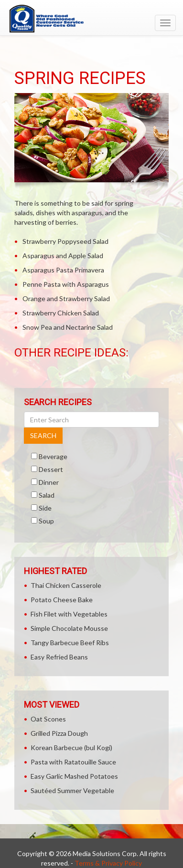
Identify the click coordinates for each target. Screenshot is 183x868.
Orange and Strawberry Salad (66, 298)
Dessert (51, 469)
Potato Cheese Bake (62, 600)
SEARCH (43, 435)
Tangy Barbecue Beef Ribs (70, 643)
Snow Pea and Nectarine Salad (68, 327)
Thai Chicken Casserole (66, 585)
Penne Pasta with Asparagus (66, 284)
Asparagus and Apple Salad (63, 256)
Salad (47, 495)
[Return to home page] (91, 19)
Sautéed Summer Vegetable (72, 790)
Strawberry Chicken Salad (61, 313)
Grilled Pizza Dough (59, 733)
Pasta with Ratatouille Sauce (73, 762)
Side (45, 508)
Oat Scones (48, 719)
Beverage (53, 456)
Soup (46, 521)
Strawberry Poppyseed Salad (65, 241)
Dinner (49, 482)
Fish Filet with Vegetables (69, 614)
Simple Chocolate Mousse (69, 628)
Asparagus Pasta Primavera (63, 270)
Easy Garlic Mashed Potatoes (74, 776)
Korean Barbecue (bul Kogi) (71, 748)
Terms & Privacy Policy (108, 863)
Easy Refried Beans (59, 657)
